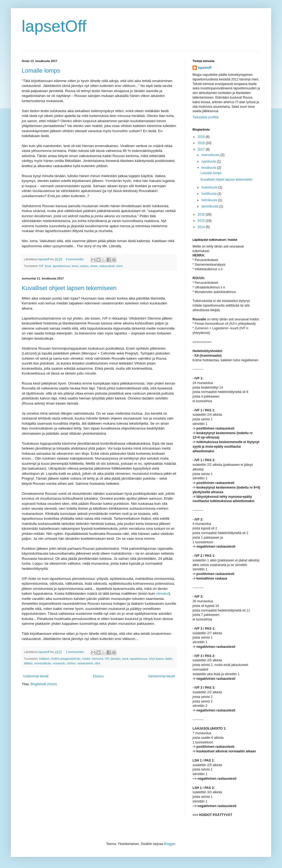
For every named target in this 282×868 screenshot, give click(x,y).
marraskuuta (211, 155)
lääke (169, 659)
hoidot (86, 659)
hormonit (97, 659)
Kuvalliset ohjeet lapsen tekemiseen (69, 288)
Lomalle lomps (41, 71)
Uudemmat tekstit (36, 676)
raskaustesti (107, 266)
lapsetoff (205, 68)
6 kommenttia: (76, 259)
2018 (202, 143)
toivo (119, 266)
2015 (202, 221)
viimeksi (163, 594)
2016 (202, 214)
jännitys (116, 659)
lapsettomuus (61, 266)
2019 (202, 137)
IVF (41, 266)
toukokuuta (210, 187)
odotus (84, 266)
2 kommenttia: (76, 652)
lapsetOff (54, 26)
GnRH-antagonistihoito (66, 659)
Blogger (170, 844)
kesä (48, 266)
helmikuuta (210, 200)
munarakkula (43, 663)
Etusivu (98, 676)
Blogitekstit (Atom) (44, 684)
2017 (202, 149)
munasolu (59, 663)
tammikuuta (210, 206)
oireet (94, 266)
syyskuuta (209, 161)
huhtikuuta (209, 194)
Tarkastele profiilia (206, 117)
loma (75, 266)
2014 (202, 227)
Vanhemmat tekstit (162, 676)
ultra (97, 663)
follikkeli (44, 659)
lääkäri (28, 663)
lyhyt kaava (156, 659)
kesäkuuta (209, 168)
